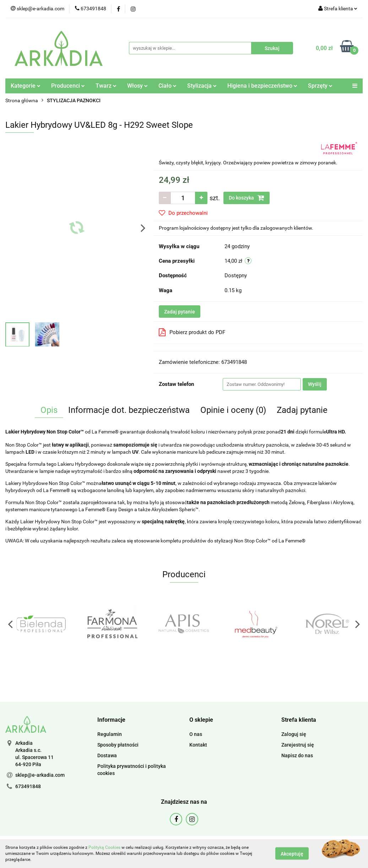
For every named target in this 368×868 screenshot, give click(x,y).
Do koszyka (247, 198)
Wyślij (315, 384)
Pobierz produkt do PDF (192, 332)
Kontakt (198, 745)
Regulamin (110, 734)
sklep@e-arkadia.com (40, 775)
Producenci (68, 86)
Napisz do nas (297, 755)
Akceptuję (292, 854)
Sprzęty (320, 86)
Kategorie (26, 86)
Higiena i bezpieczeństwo (262, 86)
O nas (196, 734)
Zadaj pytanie (180, 312)
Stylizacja (202, 86)
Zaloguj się (294, 734)
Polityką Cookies (104, 847)
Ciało (167, 86)
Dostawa (107, 755)
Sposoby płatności (118, 745)
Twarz (106, 86)
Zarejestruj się (298, 745)
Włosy (137, 86)
